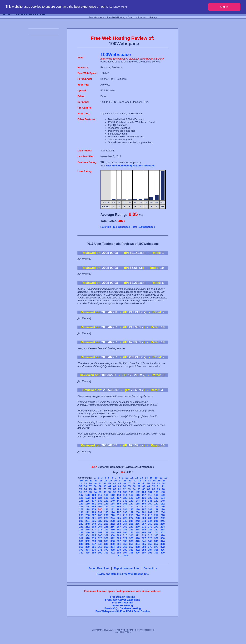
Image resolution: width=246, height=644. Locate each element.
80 (115, 489)
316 (163, 535)
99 (119, 492)
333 (94, 541)
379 (119, 550)
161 (156, 504)
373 (81, 550)
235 (94, 521)
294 (113, 532)
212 (125, 515)
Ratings (153, 17)
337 (119, 541)
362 (100, 547)
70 (154, 486)
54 (163, 483)
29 (130, 481)
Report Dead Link (99, 568)
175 (156, 506)
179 (94, 509)
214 (138, 515)
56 (85, 486)
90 (163, 489)
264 (100, 527)
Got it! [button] (224, 7)
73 (81, 489)
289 (81, 532)
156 (125, 504)
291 (94, 532)
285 (144, 530)
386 (163, 550)
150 (88, 504)
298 (138, 532)
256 (138, 524)
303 (81, 535)
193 (94, 512)
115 (131, 495)
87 (149, 489)
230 (150, 518)
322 (113, 538)
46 (124, 483)
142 (125, 501)
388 (88, 553)
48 (134, 483)
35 (159, 481)
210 (113, 515)
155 (119, 504)
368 (138, 547)
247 (81, 524)
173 (144, 506)
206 (88, 515)
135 (81, 501)
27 (120, 481)
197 (119, 512)
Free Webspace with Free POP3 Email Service (123, 611)
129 (131, 498)
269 (131, 527)
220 (88, 518)
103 (144, 492)
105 (156, 492)
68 (144, 486)
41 (100, 483)
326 (138, 538)
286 (150, 530)
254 (125, 524)
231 (156, 518)
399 (156, 553)
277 (94, 530)
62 (115, 486)
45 (119, 483)
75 (90, 489)
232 (163, 518)
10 (127, 478)
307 (106, 535)
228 (138, 518)
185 (131, 509)
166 (100, 506)
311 (131, 535)
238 (113, 521)
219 (81, 518)
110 (100, 495)
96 (105, 492)
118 (150, 495)
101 (131, 492)
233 (81, 521)
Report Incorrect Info (126, 568)
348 (100, 544)
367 (131, 547)
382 (138, 550)
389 (94, 553)
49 (139, 483)
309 (119, 535)
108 (88, 495)
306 (100, 535)
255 (131, 524)
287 (156, 530)
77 (100, 489)
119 (156, 495)
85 (139, 489)
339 (131, 541)
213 (131, 515)
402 (126, 556)
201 (144, 512)
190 (163, 509)
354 (138, 544)
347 (94, 544)
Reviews (142, 17)
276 (88, 530)
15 (151, 478)
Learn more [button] (120, 7)
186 (138, 509)
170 (125, 506)
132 (150, 498)
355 (144, 544)
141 (119, 501)
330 (163, 538)
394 (125, 553)
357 (156, 544)
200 (138, 512)
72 (163, 486)
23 (101, 481)
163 (81, 506)
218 (163, 515)
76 (95, 489)
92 (85, 492)
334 (100, 541)
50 (144, 483)
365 (119, 547)
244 (150, 521)
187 (144, 509)
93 (90, 492)
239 (119, 521)
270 (138, 527)
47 (129, 483)
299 (144, 532)
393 (119, 553)
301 (156, 532)
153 (106, 504)
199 (131, 512)
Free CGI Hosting (123, 605)
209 (106, 515)
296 (125, 532)
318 (88, 538)
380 (125, 550)
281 (119, 530)
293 (106, 532)
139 (106, 501)
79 (110, 489)
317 (81, 538)
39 (90, 483)
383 (144, 550)
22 (96, 481)
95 (100, 492)
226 (125, 518)
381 (131, 550)
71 (158, 486)
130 (138, 498)
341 (144, 541)
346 (88, 544)
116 (138, 495)
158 (138, 504)
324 (125, 538)
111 (106, 495)
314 (150, 535)
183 (119, 509)
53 (158, 483)
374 (88, 550)
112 (113, 495)
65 (129, 486)
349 (106, 544)
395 (131, 553)
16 (156, 478)
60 (105, 486)
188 (150, 509)
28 (125, 481)
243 (144, 521)
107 (81, 495)
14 (146, 478)
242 (138, 521)
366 (125, 547)
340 (138, 541)
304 (88, 535)
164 (88, 506)
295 (119, 532)
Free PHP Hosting (123, 603)
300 (150, 532)
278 (100, 530)
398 (150, 553)
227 (131, 518)
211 (119, 515)
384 (150, 550)
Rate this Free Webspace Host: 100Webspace (128, 227)
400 (163, 553)
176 (163, 506)
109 (94, 495)
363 (106, 547)
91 (81, 492)
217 (156, 515)
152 (100, 504)
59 (100, 486)
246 (163, 521)
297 (131, 532)
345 (81, 544)
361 (94, 547)
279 (106, 530)
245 (156, 521)
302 (163, 532)
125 (106, 498)
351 (119, 544)
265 (106, 527)
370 (150, 547)
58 (95, 486)
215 (144, 515)
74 (85, 489)
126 (113, 498)
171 (131, 506)
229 (144, 518)
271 (144, 527)
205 (81, 515)
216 (150, 515)
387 (81, 553)
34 (154, 481)
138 (100, 501)
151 (94, 504)
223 (106, 518)
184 (125, 509)
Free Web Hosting (116, 17)
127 (119, 498)
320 (100, 538)
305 (94, 535)
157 (131, 504)
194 (100, 512)
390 (100, 553)
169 (119, 506)
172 (138, 506)
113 (119, 495)
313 (144, 535)
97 (110, 492)
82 (124, 489)
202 (150, 512)
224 (113, 518)
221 (94, 518)
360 (88, 547)
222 (100, 518)
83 (129, 489)
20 (86, 481)
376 (100, 550)
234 (88, 521)
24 (106, 481)
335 (106, 541)
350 (113, 544)
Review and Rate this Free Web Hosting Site (123, 574)
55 (81, 486)
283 (131, 530)
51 (149, 483)
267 (119, 527)
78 (105, 489)
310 (125, 535)
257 (144, 524)
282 (125, 530)
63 (119, 486)
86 (144, 489)
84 (134, 489)
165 (94, 506)
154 (113, 504)
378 (113, 550)
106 (163, 492)
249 (94, 524)
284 (138, 530)
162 (163, 504)
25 (110, 481)
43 (110, 483)
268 (125, 527)
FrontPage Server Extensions (123, 600)
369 (144, 547)
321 (106, 538)
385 (156, 550)
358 (163, 544)
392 (113, 553)
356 (150, 544)
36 (164, 481)
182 (113, 509)
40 (95, 483)
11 (132, 478)
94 (95, 492)
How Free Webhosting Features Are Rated (130, 166)
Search (132, 17)
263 (94, 527)
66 (134, 486)
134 (163, 498)
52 (154, 483)
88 (154, 489)
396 (138, 553)
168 (113, 506)
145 (144, 501)
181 (106, 509)
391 (106, 553)
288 (163, 530)
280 (113, 530)
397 (144, 553)
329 (156, 538)
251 (106, 524)
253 (119, 524)
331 (81, 541)
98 (115, 492)
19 (81, 481)
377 (106, 550)
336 (113, 541)
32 (145, 481)
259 (156, 524)
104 (150, 492)
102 (138, 492)
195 (106, 512)
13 (141, 478)
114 (125, 495)
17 (161, 478)
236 (100, 521)
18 (166, 478)
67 (139, 486)
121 (81, 498)
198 (125, 512)
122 (88, 498)
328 (150, 538)
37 (81, 483)
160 (150, 504)
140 (113, 501)
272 (150, 527)
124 (100, 498)
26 (115, 481)
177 (81, 509)
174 (150, 506)
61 (110, 486)
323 (119, 538)
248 (88, 524)
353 (131, 544)
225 (119, 518)
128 (125, 498)
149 (81, 504)
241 (131, 521)
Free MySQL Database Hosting (123, 608)
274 (163, 527)
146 (150, 501)
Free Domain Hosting (123, 597)
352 (125, 544)
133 (156, 498)
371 (156, 547)
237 (106, 521)
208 (100, 515)
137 (94, 501)
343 (156, 541)
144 (138, 501)
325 (131, 538)
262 (88, 527)
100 (125, 492)
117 (144, 495)
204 (163, 512)
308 (113, 535)
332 (88, 541)
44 (115, 483)
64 (124, 486)
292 (100, 532)
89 (158, 489)
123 (94, 498)
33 (149, 481)
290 (88, 532)
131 (144, 498)
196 (113, 512)
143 (131, 501)
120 (163, 495)
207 (94, 515)
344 (163, 541)
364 (113, 547)
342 (150, 541)
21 (91, 481)
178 (88, 509)
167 (106, 506)
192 (88, 512)
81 (119, 489)
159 (144, 504)
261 (81, 527)
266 (113, 527)
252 (113, 524)
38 (85, 483)
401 (120, 556)
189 (156, 509)
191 (81, 512)
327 (144, 538)
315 (156, 535)
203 (156, 512)
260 (163, 524)
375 (94, 550)
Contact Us (150, 568)
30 (135, 481)
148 (163, 501)
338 (125, 541)
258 (150, 524)
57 (90, 486)
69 (149, 486)
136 (88, 501)
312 (138, 535)
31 (140, 481)
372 (163, 547)
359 (81, 547)
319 (94, 538)
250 (100, 524)
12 (136, 478)
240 (125, 521)
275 (81, 530)
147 (156, 501)
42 (105, 483)
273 (156, 527)
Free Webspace (97, 17)
